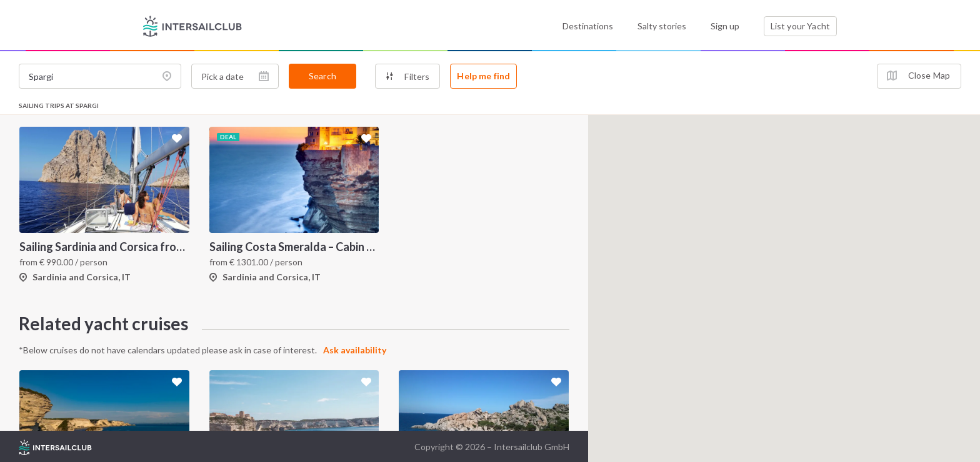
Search (322, 76)
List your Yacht (800, 26)
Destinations (588, 26)
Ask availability (355, 350)
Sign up (725, 26)
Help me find (483, 76)
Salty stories (662, 26)
